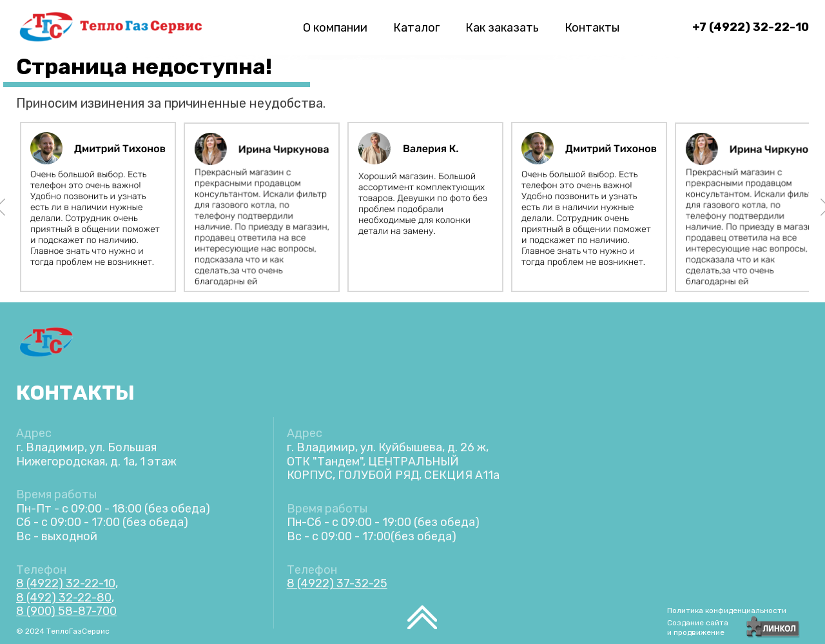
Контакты (592, 28)
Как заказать (502, 28)
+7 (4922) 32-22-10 (751, 27)
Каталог (416, 28)
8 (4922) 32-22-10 (66, 583)
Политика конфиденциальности (727, 610)
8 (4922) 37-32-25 (337, 583)
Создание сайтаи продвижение (698, 628)
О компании (335, 28)
